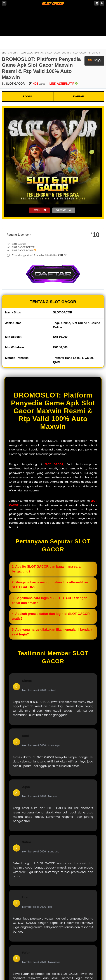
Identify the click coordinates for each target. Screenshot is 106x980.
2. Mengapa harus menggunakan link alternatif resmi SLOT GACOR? (52, 585)
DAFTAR (79, 96)
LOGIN (27, 96)
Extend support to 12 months (40, 255)
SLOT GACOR (9, 53)
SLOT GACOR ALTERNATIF (87, 53)
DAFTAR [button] (61, 210)
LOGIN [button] (37, 210)
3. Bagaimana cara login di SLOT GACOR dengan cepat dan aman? (50, 600)
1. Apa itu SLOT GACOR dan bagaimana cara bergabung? (46, 569)
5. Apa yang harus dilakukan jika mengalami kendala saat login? (52, 632)
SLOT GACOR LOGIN (58, 53)
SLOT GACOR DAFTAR (32, 53)
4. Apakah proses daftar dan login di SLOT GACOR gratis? (51, 616)
